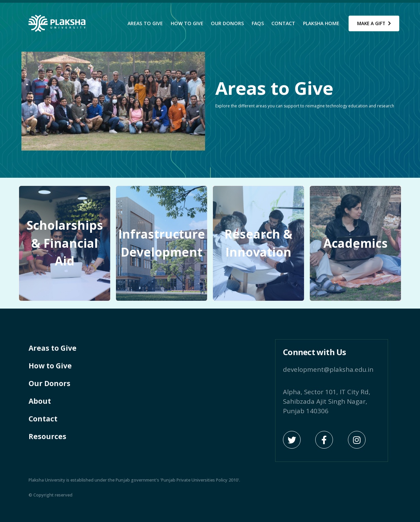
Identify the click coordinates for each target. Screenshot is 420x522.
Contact (283, 23)
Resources (47, 436)
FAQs (258, 23)
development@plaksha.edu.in (328, 369)
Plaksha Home (321, 23)
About (40, 401)
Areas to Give (145, 23)
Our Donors (227, 23)
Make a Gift (374, 23)
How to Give (187, 23)
